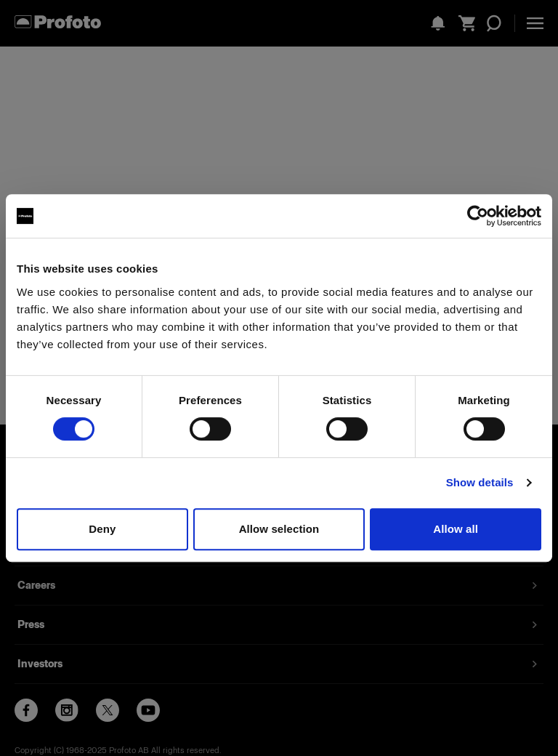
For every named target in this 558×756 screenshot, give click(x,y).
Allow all (456, 529)
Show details (480, 482)
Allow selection (279, 529)
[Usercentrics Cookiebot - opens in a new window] (478, 216)
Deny (102, 529)
